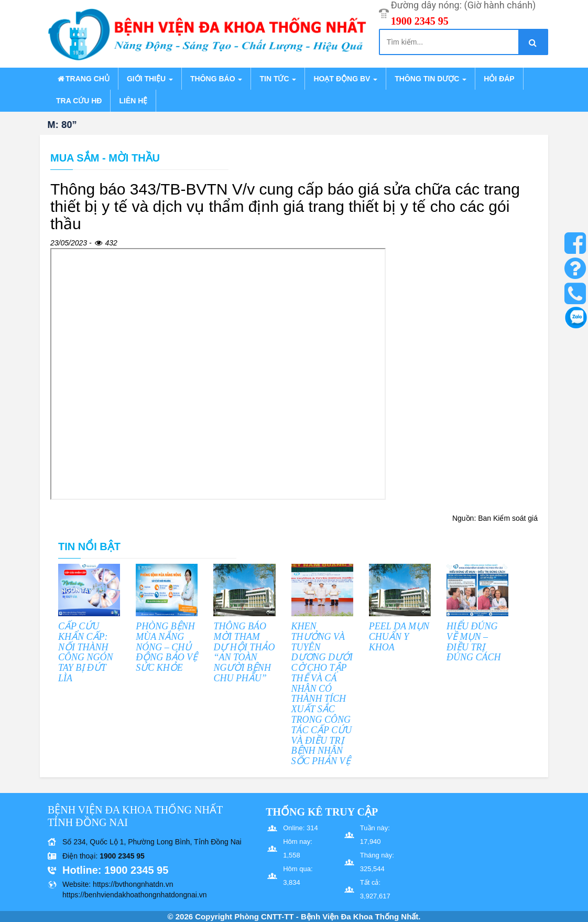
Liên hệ (133, 101)
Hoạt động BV (345, 79)
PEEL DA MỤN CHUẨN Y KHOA (399, 637)
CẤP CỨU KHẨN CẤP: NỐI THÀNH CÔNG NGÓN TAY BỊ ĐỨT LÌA (86, 652)
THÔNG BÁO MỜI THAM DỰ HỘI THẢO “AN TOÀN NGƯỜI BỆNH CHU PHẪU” (244, 652)
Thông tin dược (431, 79)
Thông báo (216, 79)
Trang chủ (83, 79)
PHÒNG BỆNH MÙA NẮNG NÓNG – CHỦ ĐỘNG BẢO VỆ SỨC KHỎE (167, 647)
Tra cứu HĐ (79, 101)
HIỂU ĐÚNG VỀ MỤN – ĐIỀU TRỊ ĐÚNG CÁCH (474, 642)
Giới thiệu (150, 79)
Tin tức (278, 79)
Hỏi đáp (499, 79)
